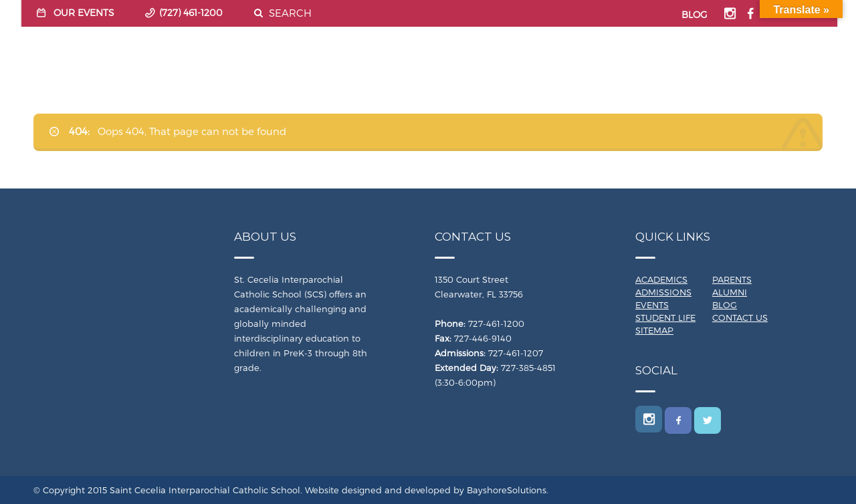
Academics (661, 279)
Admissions (663, 292)
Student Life (665, 318)
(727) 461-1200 (191, 12)
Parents (732, 279)
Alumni (730, 292)
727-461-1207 (516, 353)
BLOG (694, 14)
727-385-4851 (528, 368)
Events (652, 305)
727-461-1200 (496, 324)
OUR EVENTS (84, 12)
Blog (725, 305)
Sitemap (654, 330)
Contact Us (740, 318)
